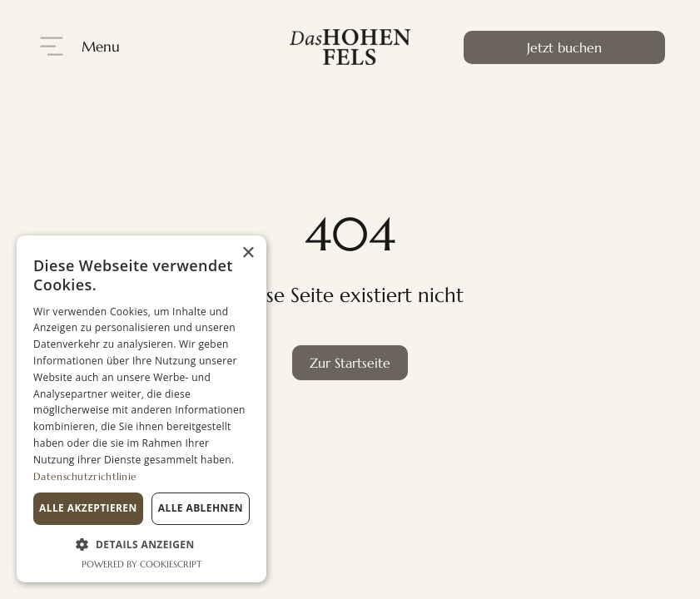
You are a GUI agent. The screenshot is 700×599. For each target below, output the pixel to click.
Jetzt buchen (564, 47)
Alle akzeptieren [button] (88, 508)
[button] (141, 545)
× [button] (248, 253)
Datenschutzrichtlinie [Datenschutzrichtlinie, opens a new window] (85, 476)
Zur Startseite (350, 363)
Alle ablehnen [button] (201, 508)
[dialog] (141, 409)
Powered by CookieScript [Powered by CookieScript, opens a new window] (142, 564)
